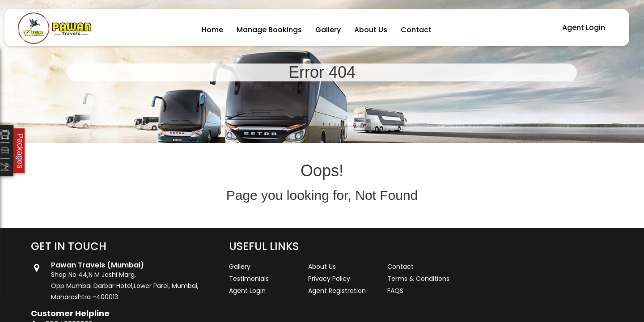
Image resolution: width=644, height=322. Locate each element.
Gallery (328, 30)
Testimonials (249, 279)
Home (212, 30)
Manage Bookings (269, 30)
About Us (371, 30)
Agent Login (584, 28)
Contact (416, 30)
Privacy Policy (329, 279)
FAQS (395, 291)
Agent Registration (337, 291)
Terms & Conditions (418, 279)
